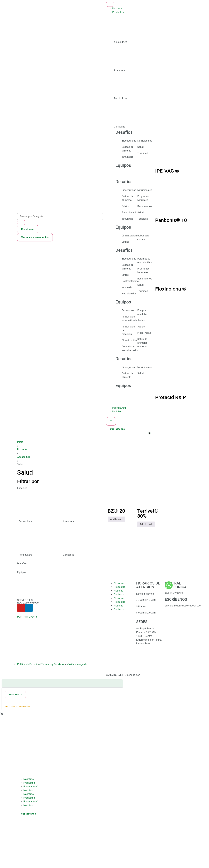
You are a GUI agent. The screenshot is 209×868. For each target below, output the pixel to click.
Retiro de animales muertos (142, 343)
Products (22, 449)
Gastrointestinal (130, 213)
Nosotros (117, 8)
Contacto (119, 594)
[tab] (152, 30)
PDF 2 (27, 617)
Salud (141, 147)
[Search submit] (21, 222)
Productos (118, 12)
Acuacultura (24, 457)
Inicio (20, 442)
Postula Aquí (119, 408)
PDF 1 (20, 617)
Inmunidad (128, 157)
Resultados (28, 229)
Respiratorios (145, 206)
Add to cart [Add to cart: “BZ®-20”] (116, 519)
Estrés (125, 206)
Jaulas (125, 242)
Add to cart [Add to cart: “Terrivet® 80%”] (146, 524)
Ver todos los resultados (35, 237)
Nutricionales (145, 141)
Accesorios (128, 310)
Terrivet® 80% (148, 513)
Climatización (129, 236)
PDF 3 (34, 617)
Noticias (117, 412)
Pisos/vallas (144, 333)
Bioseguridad (129, 141)
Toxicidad (143, 153)
